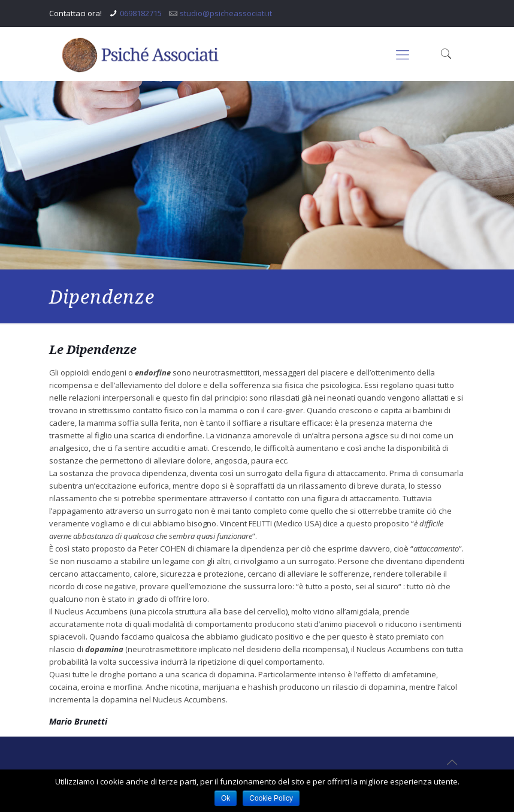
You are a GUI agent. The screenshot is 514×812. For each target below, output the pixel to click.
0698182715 (141, 13)
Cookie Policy (271, 798)
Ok (226, 798)
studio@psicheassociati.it (226, 13)
